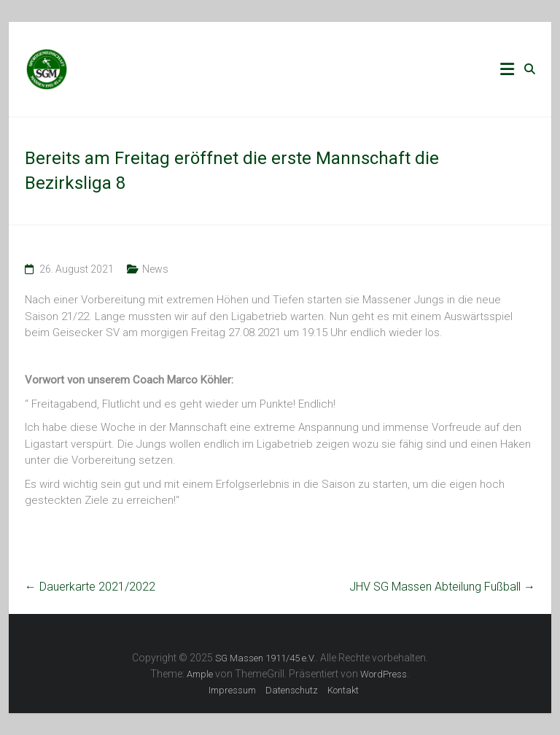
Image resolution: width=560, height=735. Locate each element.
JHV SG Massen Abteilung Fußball (442, 587)
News (155, 269)
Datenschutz (292, 690)
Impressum (232, 690)
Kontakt (343, 690)
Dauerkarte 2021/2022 (90, 587)
